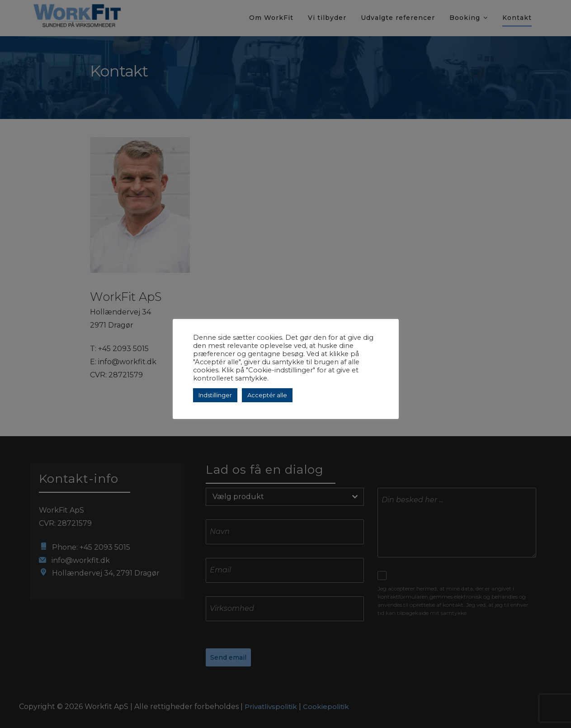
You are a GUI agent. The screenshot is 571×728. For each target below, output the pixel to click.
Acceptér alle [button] (267, 395)
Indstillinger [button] (215, 395)
